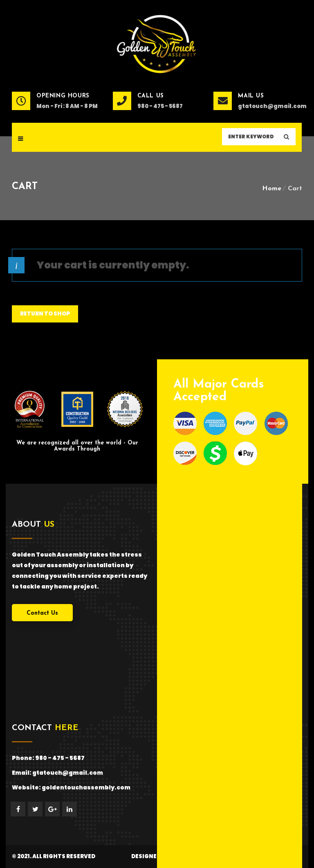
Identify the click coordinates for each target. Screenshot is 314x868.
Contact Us (42, 613)
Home (272, 189)
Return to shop (45, 314)
